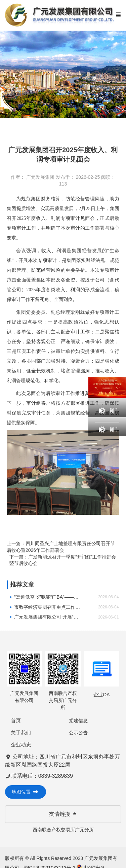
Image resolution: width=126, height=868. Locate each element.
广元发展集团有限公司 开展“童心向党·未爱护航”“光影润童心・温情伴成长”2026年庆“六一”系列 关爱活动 (48, 617)
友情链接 (63, 814)
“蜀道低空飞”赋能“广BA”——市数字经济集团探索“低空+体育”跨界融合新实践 (48, 597)
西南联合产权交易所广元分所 (63, 830)
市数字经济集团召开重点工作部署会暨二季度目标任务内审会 (48, 607)
